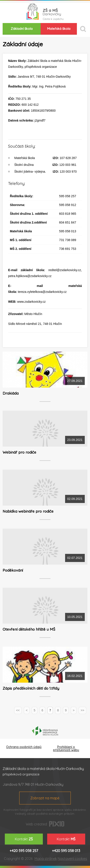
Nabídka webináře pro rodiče (28, 511)
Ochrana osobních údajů (24, 747)
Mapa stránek (46, 859)
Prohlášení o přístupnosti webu (66, 748)
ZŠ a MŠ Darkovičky (45, 12)
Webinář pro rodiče (19, 452)
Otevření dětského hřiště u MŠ (29, 629)
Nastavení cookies (72, 859)
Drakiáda (11, 393)
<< (18, 710)
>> (82, 710)
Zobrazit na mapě (45, 798)
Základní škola (22, 29)
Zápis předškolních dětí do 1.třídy (31, 688)
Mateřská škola (59, 29)
